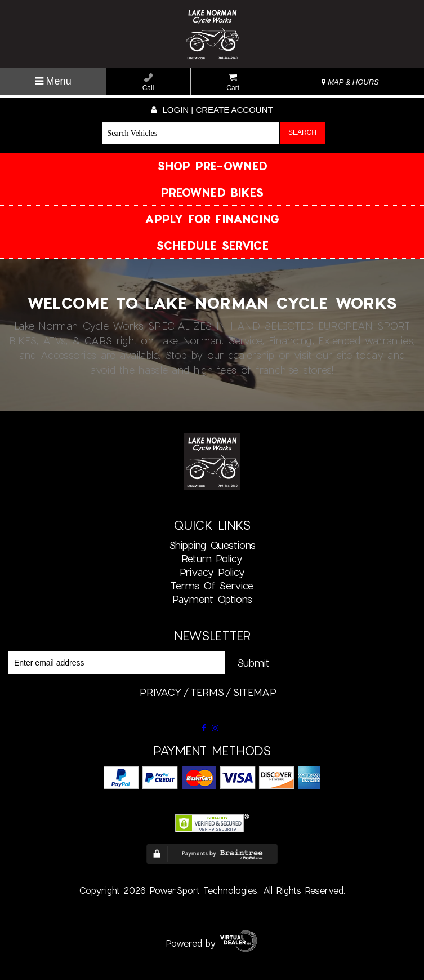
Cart (233, 83)
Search (302, 132)
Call (148, 83)
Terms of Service (212, 586)
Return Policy (212, 558)
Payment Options (212, 599)
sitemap (255, 692)
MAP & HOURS (350, 82)
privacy (161, 692)
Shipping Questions (212, 545)
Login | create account (212, 110)
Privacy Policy (212, 572)
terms (207, 692)
